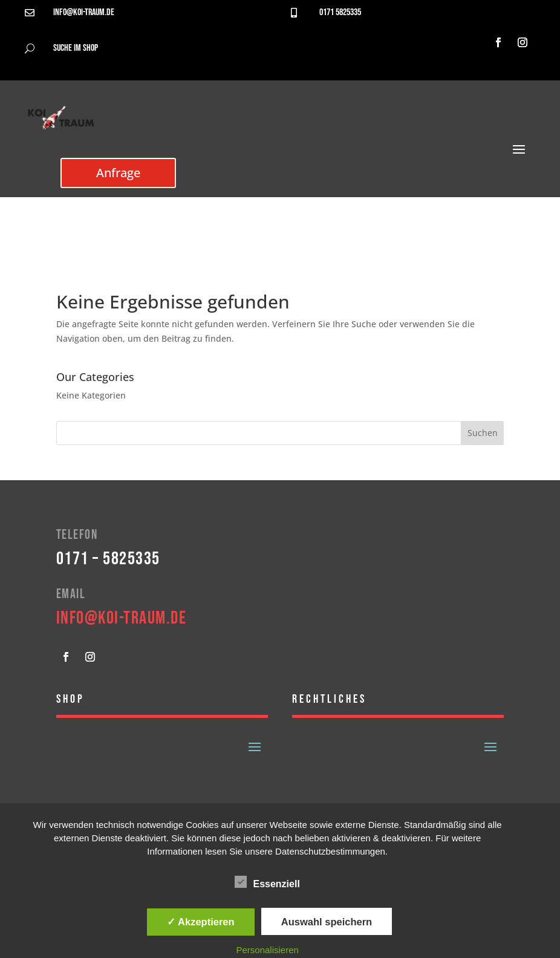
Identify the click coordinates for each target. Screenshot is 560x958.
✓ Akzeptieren (201, 922)
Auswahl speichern (327, 922)
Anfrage (118, 173)
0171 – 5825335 (108, 559)
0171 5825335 (340, 12)
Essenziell (267, 882)
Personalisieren (267, 950)
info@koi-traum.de (84, 12)
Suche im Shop (76, 48)
